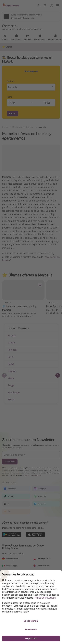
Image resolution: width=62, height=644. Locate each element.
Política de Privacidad (45, 598)
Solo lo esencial (31, 621)
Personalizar (31, 630)
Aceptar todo (31, 638)
